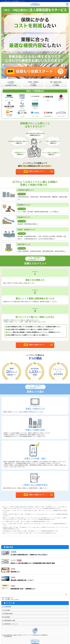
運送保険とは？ (16, 575)
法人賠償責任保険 (7, 617)
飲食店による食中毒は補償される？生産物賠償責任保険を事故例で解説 (34, 566)
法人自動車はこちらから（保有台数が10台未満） (11, 84)
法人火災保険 (6, 613)
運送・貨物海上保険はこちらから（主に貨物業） (56, 84)
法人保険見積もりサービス (10, 627)
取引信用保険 (6, 620)
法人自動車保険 (7, 610)
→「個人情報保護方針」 (7, 639)
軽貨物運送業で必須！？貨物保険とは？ (24, 592)
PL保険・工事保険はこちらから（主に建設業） (33, 84)
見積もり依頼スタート (34, 172)
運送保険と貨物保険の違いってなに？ (24, 583)
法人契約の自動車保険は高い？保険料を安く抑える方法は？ (30, 558)
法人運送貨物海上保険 (9, 623)
